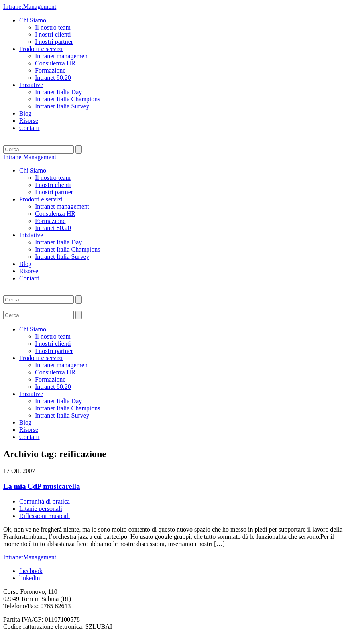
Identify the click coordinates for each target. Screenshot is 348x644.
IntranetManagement (30, 7)
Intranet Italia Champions (68, 99)
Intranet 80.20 (53, 78)
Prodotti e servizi (41, 49)
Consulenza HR (55, 63)
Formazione (50, 70)
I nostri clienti (53, 34)
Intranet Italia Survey (62, 106)
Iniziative (31, 85)
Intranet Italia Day (58, 92)
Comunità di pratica (44, 501)
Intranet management (62, 56)
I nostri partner (54, 42)
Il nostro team (53, 27)
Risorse (29, 121)
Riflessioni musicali (45, 516)
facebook (31, 571)
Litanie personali (41, 509)
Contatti (29, 128)
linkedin (29, 578)
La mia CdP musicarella (41, 486)
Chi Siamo (33, 20)
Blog (25, 113)
